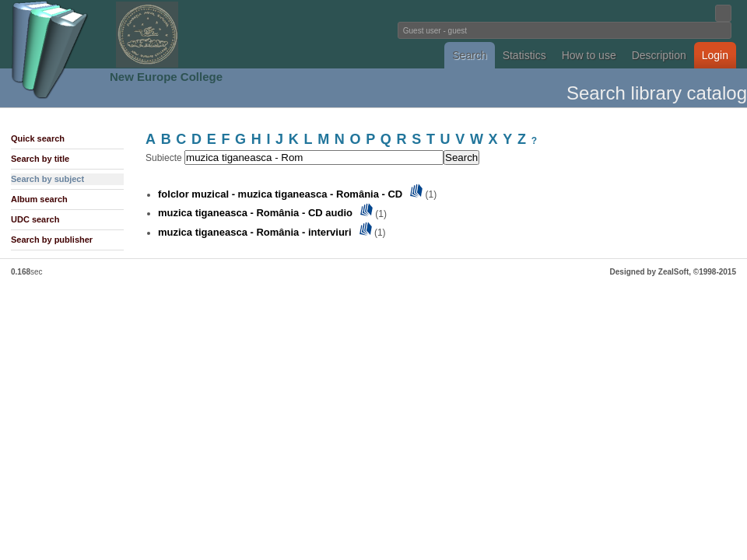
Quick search (38, 138)
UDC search (35, 219)
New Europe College (166, 77)
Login (715, 55)
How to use (589, 55)
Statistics (524, 55)
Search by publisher (52, 240)
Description (659, 55)
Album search (39, 199)
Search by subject (47, 179)
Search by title (40, 159)
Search (469, 55)
